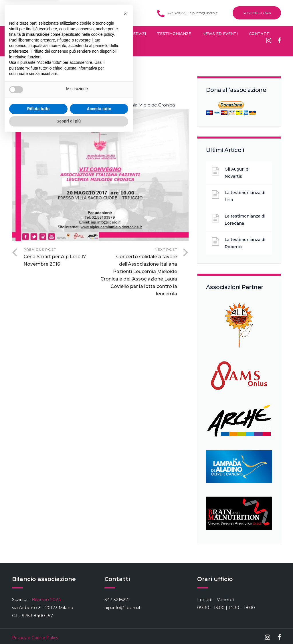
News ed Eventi (220, 33)
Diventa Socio (103, 33)
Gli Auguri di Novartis (237, 173)
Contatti (260, 33)
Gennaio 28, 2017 (85, 77)
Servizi (138, 33)
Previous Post (62, 258)
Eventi (93, 87)
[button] (125, 521)
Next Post (138, 272)
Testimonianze (174, 33)
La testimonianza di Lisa (245, 196)
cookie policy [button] (102, 542)
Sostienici (23, 49)
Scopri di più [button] (69, 628)
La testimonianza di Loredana (245, 220)
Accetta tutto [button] (99, 616)
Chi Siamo (61, 33)
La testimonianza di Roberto (245, 243)
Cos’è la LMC (26, 33)
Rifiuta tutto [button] (38, 616)
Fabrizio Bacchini (57, 87)
